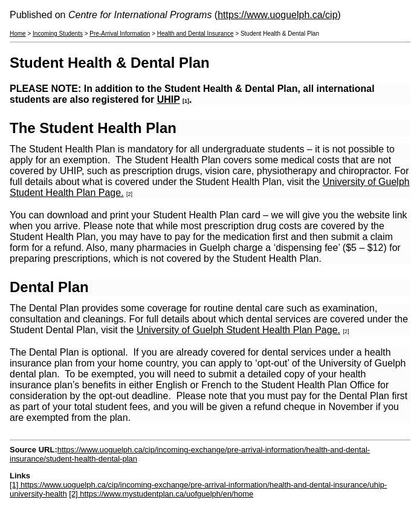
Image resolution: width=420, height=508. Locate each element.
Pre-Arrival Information (120, 34)
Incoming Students (58, 34)
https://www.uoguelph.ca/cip (277, 15)
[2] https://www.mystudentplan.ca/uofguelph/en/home (161, 494)
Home (18, 34)
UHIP (169, 99)
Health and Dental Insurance (195, 34)
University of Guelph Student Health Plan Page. (238, 330)
